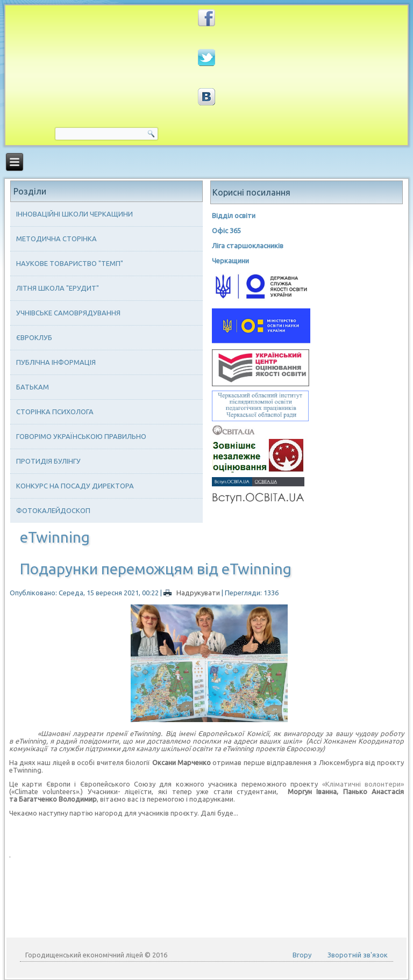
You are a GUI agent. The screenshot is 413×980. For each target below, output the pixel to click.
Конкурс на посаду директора (75, 486)
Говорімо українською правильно (81, 436)
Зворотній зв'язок (358, 955)
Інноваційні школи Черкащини (74, 214)
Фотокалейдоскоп (53, 510)
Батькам (33, 387)
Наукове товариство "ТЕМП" (70, 263)
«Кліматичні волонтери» (363, 784)
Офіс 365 (226, 230)
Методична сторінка (56, 239)
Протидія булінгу (48, 461)
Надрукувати (193, 593)
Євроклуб (34, 337)
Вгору (302, 955)
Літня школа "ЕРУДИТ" (58, 288)
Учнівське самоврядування (68, 313)
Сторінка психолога (55, 412)
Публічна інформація (56, 362)
